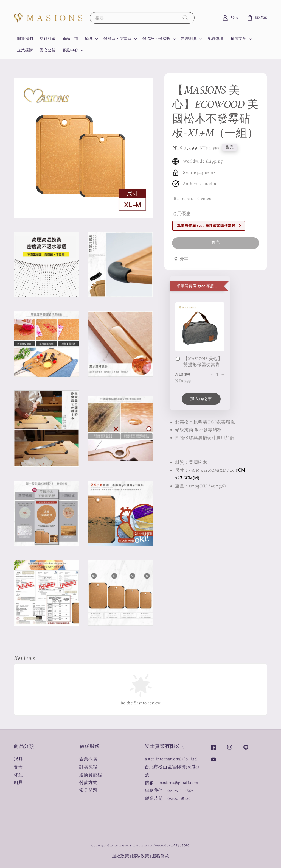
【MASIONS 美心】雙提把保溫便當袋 (199, 362)
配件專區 (216, 39)
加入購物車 (201, 399)
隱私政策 (141, 856)
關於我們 (25, 39)
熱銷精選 (47, 39)
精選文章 (238, 39)
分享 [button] (180, 259)
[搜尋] (186, 18)
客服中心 (70, 50)
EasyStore (180, 845)
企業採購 (25, 50)
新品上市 (70, 39)
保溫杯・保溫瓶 (156, 39)
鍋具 (89, 39)
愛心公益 (47, 50)
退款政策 (121, 856)
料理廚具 (189, 39)
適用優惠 (181, 214)
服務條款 (161, 856)
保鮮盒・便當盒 (117, 39)
